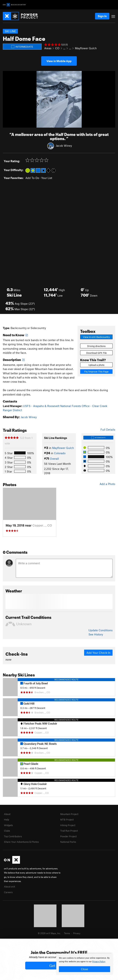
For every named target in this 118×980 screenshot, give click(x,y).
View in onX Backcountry (96, 337)
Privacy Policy (99, 962)
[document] (85, 964)
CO (57, 48)
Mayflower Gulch (86, 48)
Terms (67, 933)
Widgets (8, 825)
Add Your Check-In (98, 653)
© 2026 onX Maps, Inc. (49, 933)
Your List (47, 178)
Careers (8, 892)
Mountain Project (69, 814)
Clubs (7, 831)
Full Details (108, 429)
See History (96, 634)
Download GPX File (96, 353)
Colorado (60, 453)
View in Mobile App (59, 61)
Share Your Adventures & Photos (21, 842)
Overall (54, 459)
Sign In (102, 16)
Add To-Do (32, 178)
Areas (48, 48)
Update (100, 630)
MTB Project (67, 820)
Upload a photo (96, 365)
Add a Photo (107, 484)
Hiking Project (68, 825)
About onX (10, 887)
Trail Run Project (69, 831)
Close (85, 969)
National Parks (68, 842)
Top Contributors (13, 836)
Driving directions (96, 346)
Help (6, 820)
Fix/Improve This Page (96, 372)
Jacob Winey (64, 146)
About (7, 814)
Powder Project (68, 836)
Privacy (77, 933)
